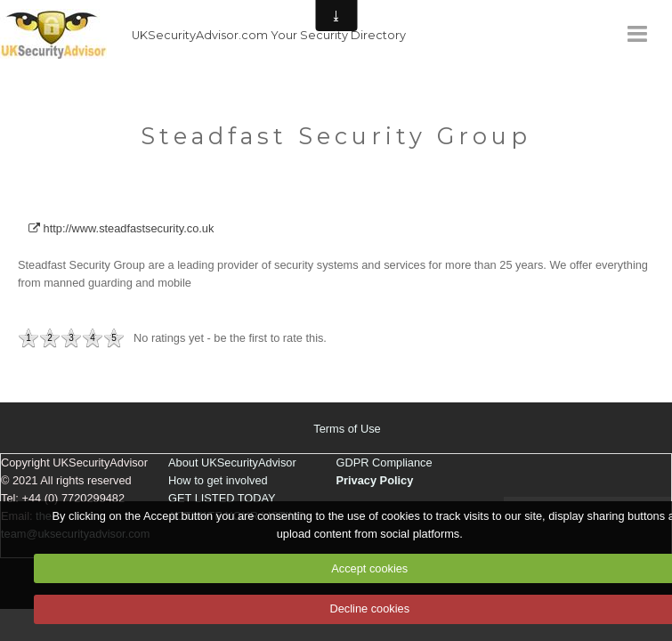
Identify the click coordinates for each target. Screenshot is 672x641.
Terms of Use (347, 429)
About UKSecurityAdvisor (232, 462)
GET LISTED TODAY (222, 498)
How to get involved (218, 480)
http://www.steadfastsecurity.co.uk (121, 228)
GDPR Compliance (385, 462)
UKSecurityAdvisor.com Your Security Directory (269, 35)
